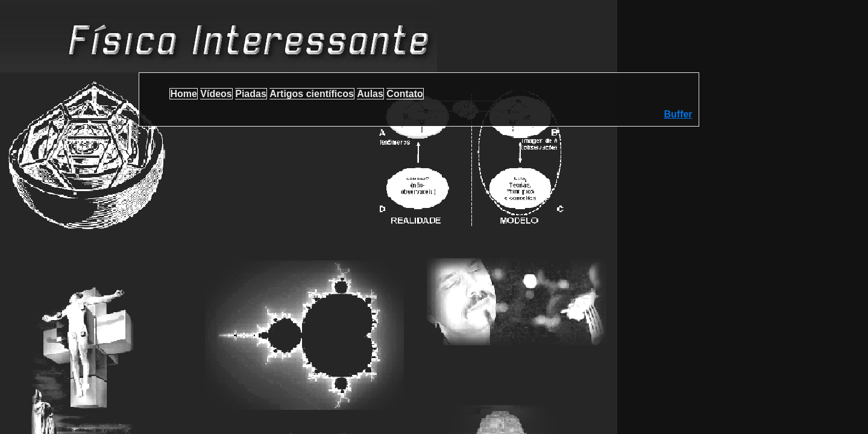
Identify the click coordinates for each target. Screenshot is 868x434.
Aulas (370, 94)
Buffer (678, 114)
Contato (404, 94)
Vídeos (216, 94)
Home (183, 94)
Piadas (251, 94)
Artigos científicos (312, 94)
